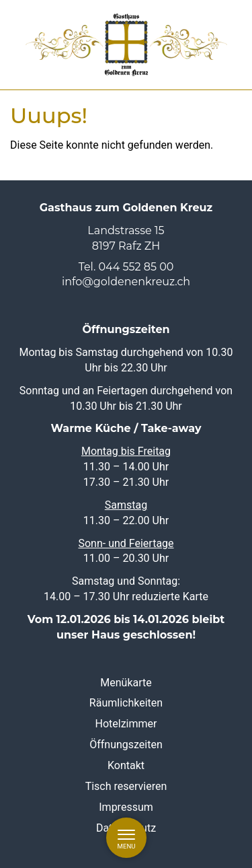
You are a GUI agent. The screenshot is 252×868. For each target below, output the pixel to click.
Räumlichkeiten (126, 703)
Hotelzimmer (126, 724)
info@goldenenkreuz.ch (126, 282)
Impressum (126, 806)
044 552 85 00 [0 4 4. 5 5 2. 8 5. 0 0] (136, 266)
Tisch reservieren (126, 786)
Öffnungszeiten (126, 745)
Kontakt (126, 765)
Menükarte (126, 682)
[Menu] (126, 838)
